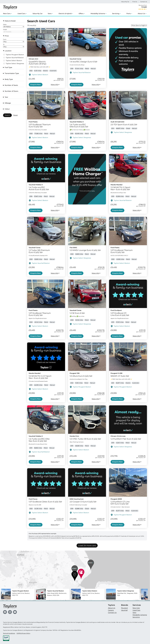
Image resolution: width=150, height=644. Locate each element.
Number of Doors (11, 91)
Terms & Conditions (9, 633)
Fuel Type (8, 67)
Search (7, 115)
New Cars (7, 14)
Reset (16, 115)
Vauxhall (124, 610)
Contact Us (144, 2)
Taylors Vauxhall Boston (15, 58)
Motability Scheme (98, 14)
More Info (55, 85)
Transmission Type (12, 73)
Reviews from (143, 7)
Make (5, 25)
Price (7, 36)
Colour (7, 109)
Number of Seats (11, 85)
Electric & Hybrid (65, 14)
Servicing (116, 14)
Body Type (9, 79)
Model (5, 30)
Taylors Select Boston (14, 61)
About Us (141, 14)
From (5, 39)
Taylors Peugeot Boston (15, 55)
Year (6, 97)
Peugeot (124, 608)
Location (8, 51)
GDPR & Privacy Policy (23, 633)
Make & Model (10, 21)
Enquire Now (36, 85)
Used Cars (21, 14)
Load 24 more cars (87, 546)
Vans (50, 14)
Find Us (135, 2)
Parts (129, 14)
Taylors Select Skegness (15, 64)
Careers (111, 610)
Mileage (8, 103)
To (4, 45)
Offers (81, 14)
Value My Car (125, 2)
